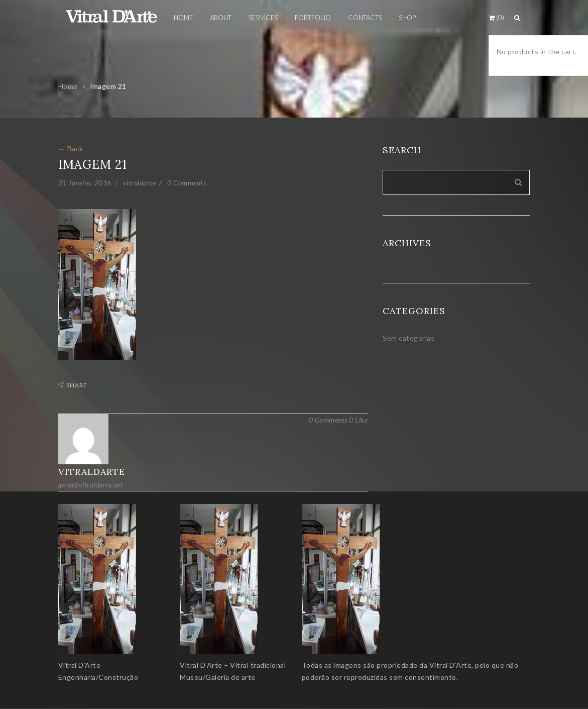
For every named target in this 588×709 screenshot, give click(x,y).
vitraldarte (140, 183)
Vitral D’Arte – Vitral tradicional (233, 665)
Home (68, 86)
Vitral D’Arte (80, 665)
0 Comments (187, 183)
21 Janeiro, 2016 (85, 183)
